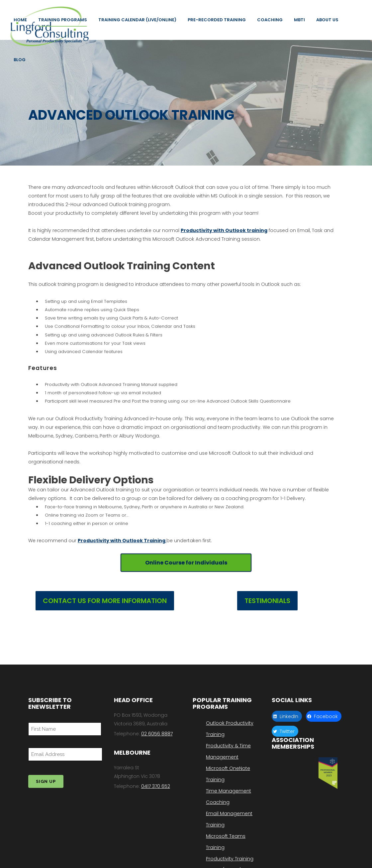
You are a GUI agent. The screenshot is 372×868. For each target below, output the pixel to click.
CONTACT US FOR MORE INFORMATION (105, 604)
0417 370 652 (156, 786)
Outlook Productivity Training (230, 729)
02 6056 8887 (157, 734)
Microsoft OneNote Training (228, 774)
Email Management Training (229, 819)
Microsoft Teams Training (226, 842)
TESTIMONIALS (267, 604)
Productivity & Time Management (228, 751)
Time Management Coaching (229, 797)
